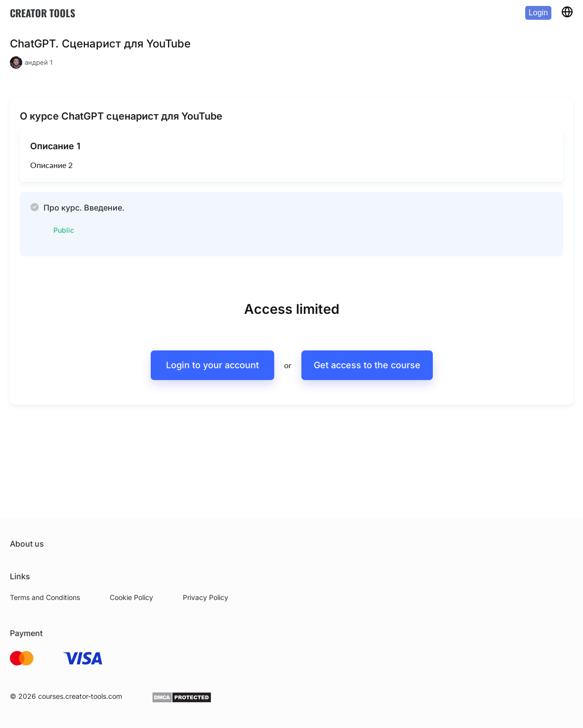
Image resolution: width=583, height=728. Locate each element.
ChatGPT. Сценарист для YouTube (100, 43)
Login (538, 13)
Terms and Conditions (45, 597)
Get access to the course (367, 365)
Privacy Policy (206, 597)
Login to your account (212, 365)
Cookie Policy (131, 597)
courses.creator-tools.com (80, 696)
